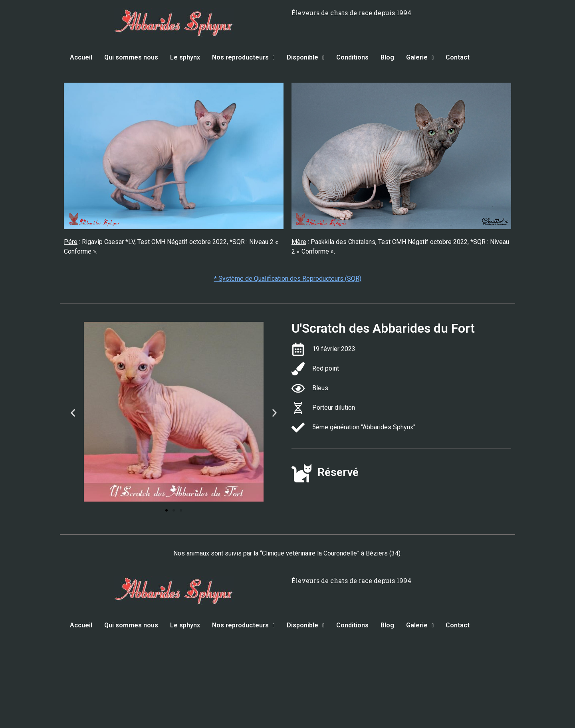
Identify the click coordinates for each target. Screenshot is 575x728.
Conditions (352, 57)
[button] (73, 413)
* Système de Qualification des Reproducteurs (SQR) (288, 279)
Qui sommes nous (131, 57)
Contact (458, 57)
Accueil (81, 57)
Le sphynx (185, 57)
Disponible (305, 57)
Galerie (420, 57)
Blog (387, 57)
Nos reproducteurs (243, 57)
